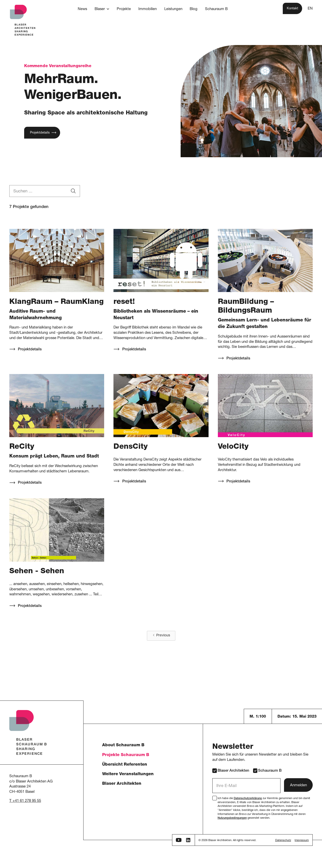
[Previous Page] (161, 636)
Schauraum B (267, 771)
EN (310, 9)
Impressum (302, 840)
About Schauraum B (123, 745)
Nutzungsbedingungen (232, 818)
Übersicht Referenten (125, 765)
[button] (102, 9)
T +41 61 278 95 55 (25, 801)
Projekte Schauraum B (126, 755)
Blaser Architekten (122, 784)
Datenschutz (283, 840)
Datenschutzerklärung (248, 798)
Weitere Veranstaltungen (128, 774)
